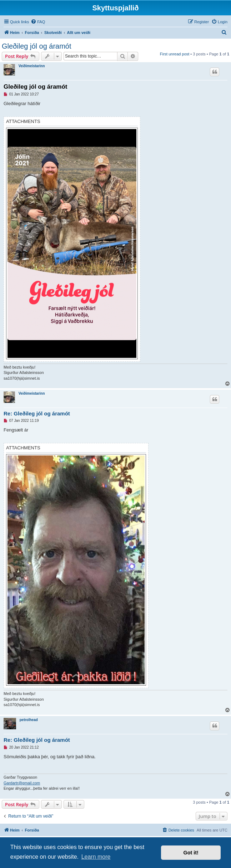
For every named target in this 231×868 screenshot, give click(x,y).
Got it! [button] (191, 853)
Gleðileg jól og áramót (37, 46)
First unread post (175, 54)
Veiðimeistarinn (32, 66)
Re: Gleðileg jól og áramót (37, 413)
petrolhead (29, 720)
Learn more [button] (96, 857)
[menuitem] (38, 22)
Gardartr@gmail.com (22, 783)
